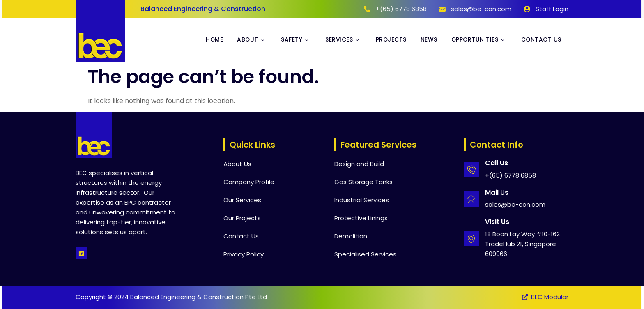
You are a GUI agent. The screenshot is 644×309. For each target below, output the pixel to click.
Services (338, 40)
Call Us (497, 163)
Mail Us (497, 193)
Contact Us (541, 40)
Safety (290, 40)
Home (206, 40)
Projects (387, 40)
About (245, 40)
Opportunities (477, 40)
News (426, 40)
